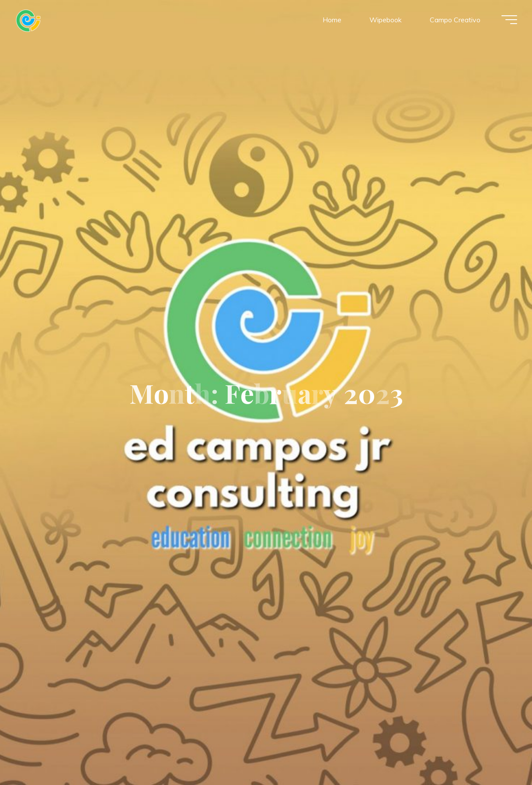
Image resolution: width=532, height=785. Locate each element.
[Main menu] (507, 21)
